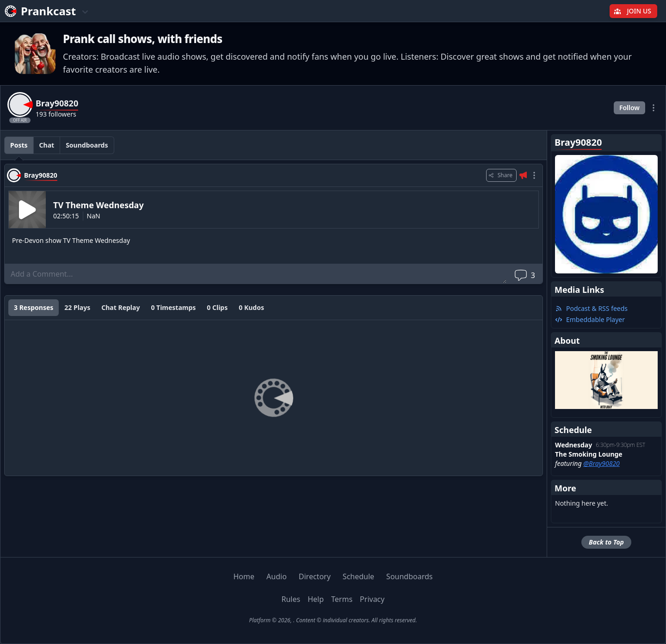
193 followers (56, 114)
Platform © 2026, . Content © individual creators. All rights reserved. (333, 620)
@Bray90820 (601, 463)
